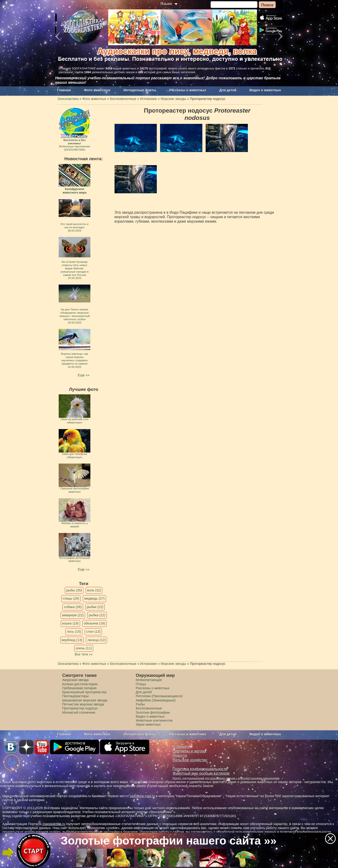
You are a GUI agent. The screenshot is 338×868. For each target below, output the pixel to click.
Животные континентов (154, 720)
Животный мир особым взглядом (201, 773)
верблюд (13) (72, 640)
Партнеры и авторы (189, 751)
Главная (64, 90)
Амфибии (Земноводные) (156, 700)
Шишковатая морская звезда (85, 700)
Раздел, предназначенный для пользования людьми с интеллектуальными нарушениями (226, 778)
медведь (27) (94, 598)
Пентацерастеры (75, 696)
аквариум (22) (73, 615)
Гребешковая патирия (79, 688)
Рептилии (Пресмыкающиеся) (159, 696)
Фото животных (97, 90)
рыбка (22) (97, 615)
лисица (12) (96, 640)
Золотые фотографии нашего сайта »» (169, 841)
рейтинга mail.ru (142, 796)
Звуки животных (148, 724)
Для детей (228, 90)
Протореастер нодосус (80, 708)
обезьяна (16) (94, 623)
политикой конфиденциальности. (306, 832)
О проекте (181, 747)
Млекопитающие (149, 680)
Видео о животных (265, 90)
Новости (180, 756)
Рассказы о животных (188, 90)
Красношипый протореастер (84, 692)
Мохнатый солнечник (79, 712)
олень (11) (84, 648)
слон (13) (93, 632)
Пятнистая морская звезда (83, 704)
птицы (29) (71, 598)
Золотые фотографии (153, 712)
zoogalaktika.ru (54, 824)
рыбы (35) (74, 590)
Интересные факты (140, 90)
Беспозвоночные (149, 708)
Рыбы (140, 704)
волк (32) (94, 590)
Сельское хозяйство (190, 760)
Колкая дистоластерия (80, 684)
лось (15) (74, 632)
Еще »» (84, 375)
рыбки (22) (95, 607)
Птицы (141, 684)
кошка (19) (70, 623)
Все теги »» (84, 654)
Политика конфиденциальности (200, 769)
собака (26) (73, 607)
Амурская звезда (75, 680)
